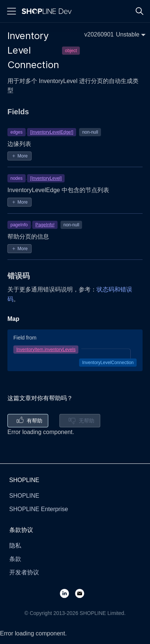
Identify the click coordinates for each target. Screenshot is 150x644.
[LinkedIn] (67, 593)
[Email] (83, 593)
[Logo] (48, 11)
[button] (115, 34)
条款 (15, 559)
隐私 (15, 546)
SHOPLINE (24, 496)
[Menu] (12, 11)
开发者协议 (24, 572)
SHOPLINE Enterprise (39, 509)
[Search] (140, 11)
